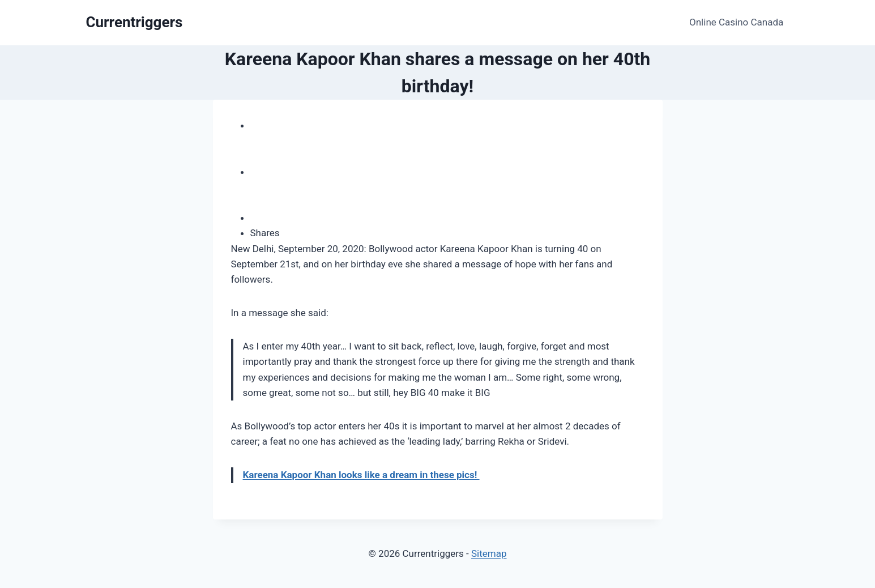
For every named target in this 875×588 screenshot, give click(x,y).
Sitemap (489, 553)
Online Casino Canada (736, 22)
